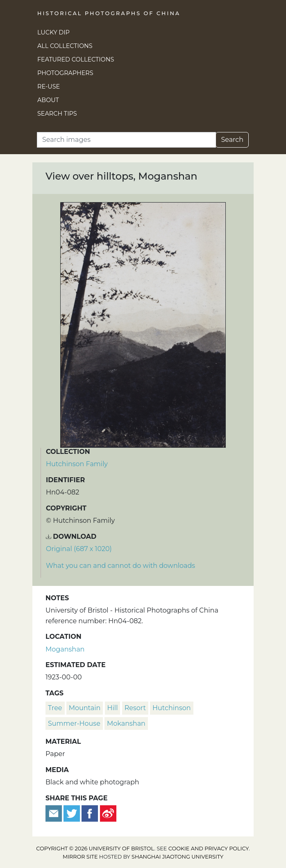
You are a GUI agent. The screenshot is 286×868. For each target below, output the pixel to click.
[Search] (126, 140)
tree (55, 708)
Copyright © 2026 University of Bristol (95, 849)
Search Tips (57, 114)
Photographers (65, 73)
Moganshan (65, 649)
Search (232, 140)
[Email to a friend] (54, 813)
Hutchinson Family (77, 464)
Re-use (49, 87)
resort (135, 708)
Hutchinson (171, 708)
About (48, 100)
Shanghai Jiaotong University (177, 857)
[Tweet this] (73, 813)
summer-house (74, 723)
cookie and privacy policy (209, 849)
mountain (85, 708)
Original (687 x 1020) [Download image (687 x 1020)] (79, 549)
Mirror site (80, 857)
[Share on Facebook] (90, 813)
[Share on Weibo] (108, 813)
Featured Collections (76, 59)
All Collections (65, 46)
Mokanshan (126, 723)
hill (113, 708)
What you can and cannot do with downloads (120, 566)
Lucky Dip (53, 32)
